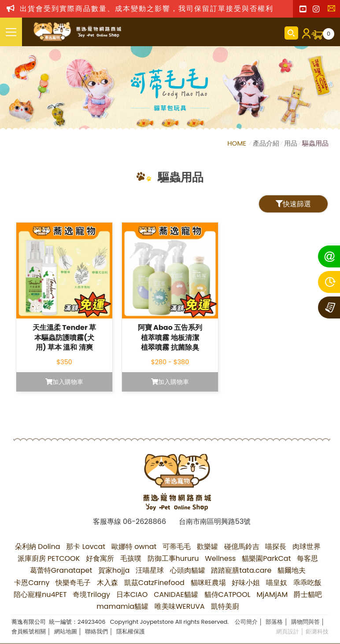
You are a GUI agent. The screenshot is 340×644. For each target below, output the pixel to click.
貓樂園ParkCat (266, 558)
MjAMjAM (272, 595)
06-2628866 (144, 521)
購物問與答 (305, 622)
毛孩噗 (131, 558)
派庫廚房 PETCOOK (49, 558)
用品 (291, 143)
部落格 (274, 622)
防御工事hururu (173, 558)
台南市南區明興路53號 (215, 521)
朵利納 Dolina (38, 547)
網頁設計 (288, 631)
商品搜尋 (291, 33)
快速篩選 (293, 204)
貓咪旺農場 (208, 583)
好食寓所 (100, 558)
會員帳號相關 (29, 631)
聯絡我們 (333, 11)
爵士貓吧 (308, 595)
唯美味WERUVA (180, 606)
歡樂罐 (207, 547)
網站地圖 (66, 631)
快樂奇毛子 (73, 583)
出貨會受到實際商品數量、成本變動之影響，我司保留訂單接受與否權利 (147, 9)
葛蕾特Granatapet (61, 570)
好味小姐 (246, 583)
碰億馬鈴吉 (242, 547)
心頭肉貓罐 (188, 570)
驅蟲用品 (315, 143)
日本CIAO (132, 595)
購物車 (329, 34)
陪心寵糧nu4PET (40, 595)
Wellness (220, 558)
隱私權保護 (131, 631)
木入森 (107, 583)
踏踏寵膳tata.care (241, 570)
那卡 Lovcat (86, 547)
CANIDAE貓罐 (176, 595)
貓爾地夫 (292, 570)
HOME (238, 143)
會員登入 (305, 33)
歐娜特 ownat (134, 547)
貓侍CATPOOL (227, 595)
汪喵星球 (150, 570)
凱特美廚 (225, 606)
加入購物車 (64, 382)
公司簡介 (246, 622)
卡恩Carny (32, 583)
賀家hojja (114, 570)
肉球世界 (307, 547)
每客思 (307, 558)
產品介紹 (266, 143)
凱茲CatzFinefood (154, 583)
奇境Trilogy (91, 595)
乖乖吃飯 (307, 583)
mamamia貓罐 (122, 606)
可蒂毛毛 (177, 547)
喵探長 (276, 547)
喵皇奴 (277, 583)
